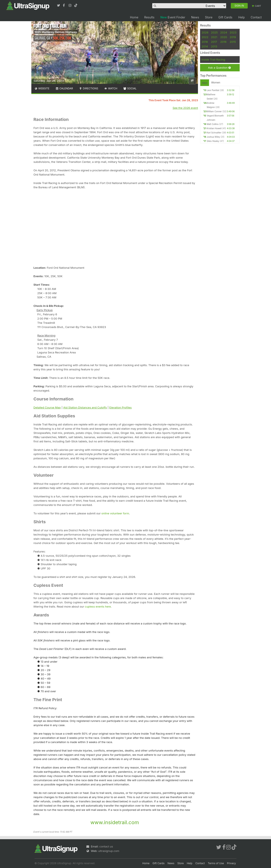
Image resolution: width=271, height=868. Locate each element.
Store (209, 17)
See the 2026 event (185, 108)
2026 (205, 32)
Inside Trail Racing (213, 60)
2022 (205, 37)
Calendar (64, 88)
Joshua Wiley (213, 137)
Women (216, 82)
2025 (214, 32)
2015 (233, 42)
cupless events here (98, 606)
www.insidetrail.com (115, 822)
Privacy (231, 863)
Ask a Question (219, 68)
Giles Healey (213, 141)
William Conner (214, 111)
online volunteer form (115, 513)
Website (42, 88)
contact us (106, 846)
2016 (223, 42)
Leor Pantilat (213, 90)
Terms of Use (216, 863)
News (195, 17)
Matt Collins (213, 124)
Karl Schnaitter (214, 133)
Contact (256, 17)
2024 (224, 32)
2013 (214, 46)
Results (149, 17)
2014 (205, 46)
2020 (224, 37)
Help (241, 17)
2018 (205, 42)
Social (130, 88)
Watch (111, 88)
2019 (233, 37)
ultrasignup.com (109, 851)
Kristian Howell (214, 128)
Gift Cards (225, 17)
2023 (233, 32)
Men (205, 83)
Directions (88, 88)
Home (134, 17)
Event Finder (173, 17)
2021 (214, 37)
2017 (214, 42)
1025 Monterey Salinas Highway (56, 32)
